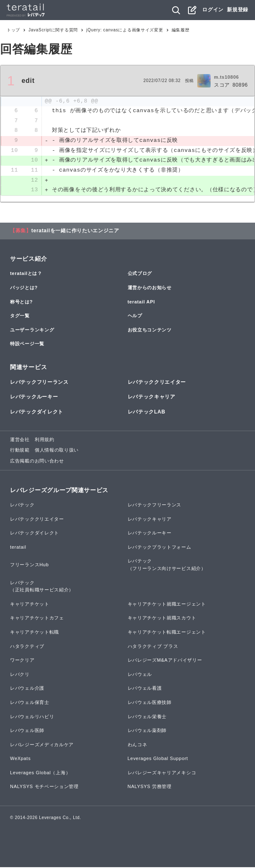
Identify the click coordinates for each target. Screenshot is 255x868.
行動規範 (20, 451)
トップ (13, 30)
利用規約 (45, 440)
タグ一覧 (20, 317)
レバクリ (20, 675)
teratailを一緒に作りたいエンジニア (75, 232)
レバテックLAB (147, 413)
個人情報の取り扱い (57, 451)
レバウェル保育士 (30, 703)
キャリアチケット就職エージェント (167, 605)
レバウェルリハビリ (32, 717)
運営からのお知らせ (150, 288)
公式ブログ (140, 275)
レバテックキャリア (152, 398)
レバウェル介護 (27, 689)
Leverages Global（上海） (40, 773)
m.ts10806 (227, 77)
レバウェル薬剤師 (147, 732)
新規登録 (238, 10)
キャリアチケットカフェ (37, 619)
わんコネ (138, 745)
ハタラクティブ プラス (153, 647)
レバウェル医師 (27, 732)
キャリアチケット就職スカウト (162, 619)
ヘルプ (135, 317)
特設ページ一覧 (27, 345)
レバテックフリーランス (39, 383)
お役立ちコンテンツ (150, 331)
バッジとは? (24, 288)
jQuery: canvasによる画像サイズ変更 (125, 30)
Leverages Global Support (158, 760)
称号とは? (21, 303)
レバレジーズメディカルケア (42, 745)
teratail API (141, 303)
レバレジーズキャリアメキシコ (162, 773)
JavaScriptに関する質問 (53, 30)
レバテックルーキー (34, 398)
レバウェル (140, 675)
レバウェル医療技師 (150, 703)
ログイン (213, 10)
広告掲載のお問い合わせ (37, 462)
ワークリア (22, 661)
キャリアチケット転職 (35, 633)
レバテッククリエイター (157, 383)
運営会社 (20, 440)
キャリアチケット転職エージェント (167, 633)
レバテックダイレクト (37, 413)
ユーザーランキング (32, 331)
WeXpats (20, 760)
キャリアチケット (30, 605)
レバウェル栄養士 (147, 717)
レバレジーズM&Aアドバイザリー (165, 661)
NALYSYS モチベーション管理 (44, 788)
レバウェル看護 (145, 689)
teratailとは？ (26, 275)
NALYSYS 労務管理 (150, 788)
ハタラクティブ (27, 647)
